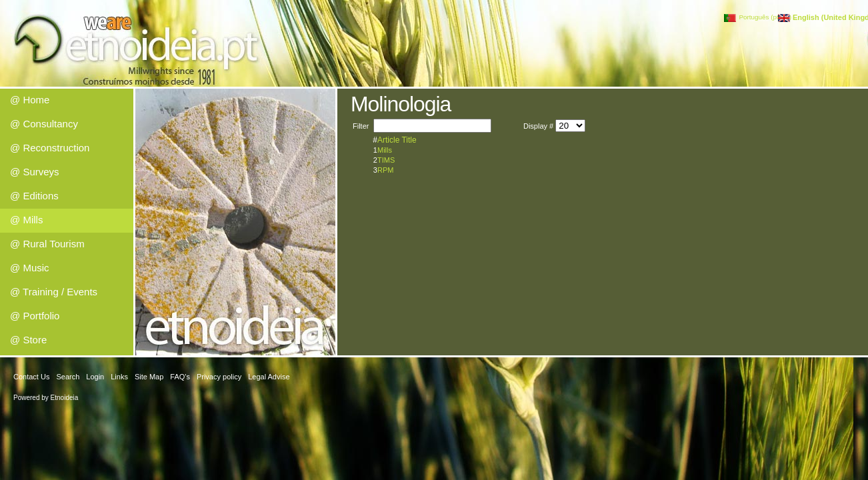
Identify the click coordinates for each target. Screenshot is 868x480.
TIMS (386, 160)
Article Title (397, 140)
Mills (385, 150)
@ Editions (34, 196)
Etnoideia (65, 398)
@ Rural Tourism (47, 244)
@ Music (30, 268)
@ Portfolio (35, 316)
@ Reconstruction (50, 148)
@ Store (28, 340)
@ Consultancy (44, 124)
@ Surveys (35, 172)
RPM (385, 170)
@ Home (30, 100)
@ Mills (26, 220)
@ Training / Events (54, 292)
